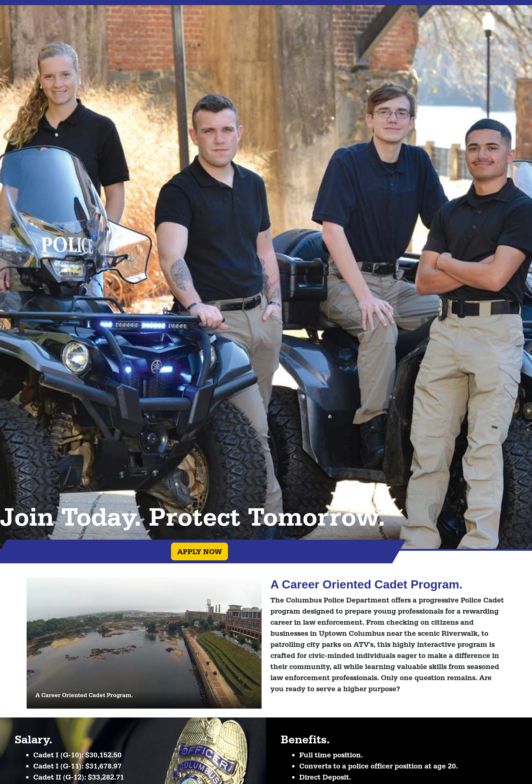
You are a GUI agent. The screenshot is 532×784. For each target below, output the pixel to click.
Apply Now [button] (199, 551)
